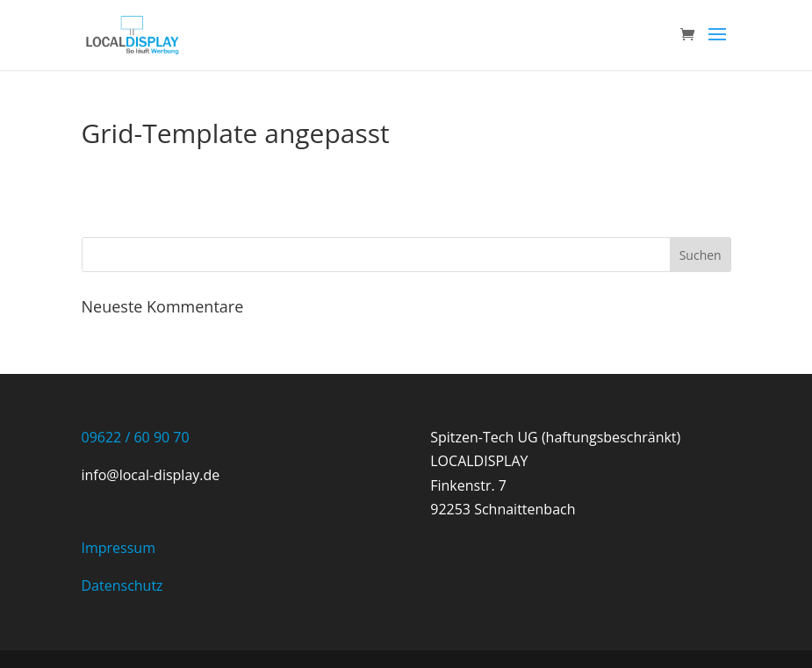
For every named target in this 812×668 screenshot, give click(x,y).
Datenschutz (122, 585)
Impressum (119, 548)
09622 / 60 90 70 (136, 437)
